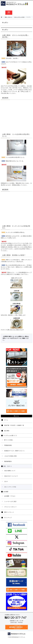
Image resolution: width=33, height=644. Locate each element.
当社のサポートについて (11, 476)
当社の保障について (10, 471)
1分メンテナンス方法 (10, 487)
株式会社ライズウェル (20, 637)
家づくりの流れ (9, 440)
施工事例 (7, 431)
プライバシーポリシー (10, 507)
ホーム (6, 420)
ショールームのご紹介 (10, 501)
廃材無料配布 (8, 461)
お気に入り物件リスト (24, 13)
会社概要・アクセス (10, 496)
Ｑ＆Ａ (6, 481)
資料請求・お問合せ (17, 13)
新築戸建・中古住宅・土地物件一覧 (14, 425)
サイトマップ (8, 518)
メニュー (9, 13)
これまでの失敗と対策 (10, 456)
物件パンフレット (9, 512)
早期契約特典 (8, 445)
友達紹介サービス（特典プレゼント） (15, 451)
